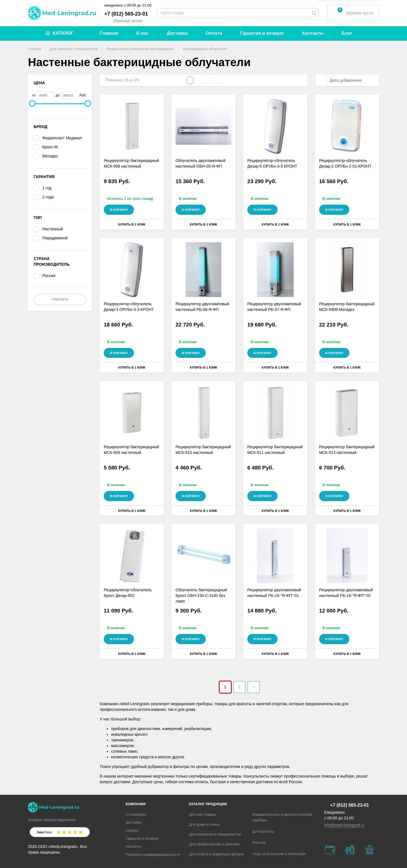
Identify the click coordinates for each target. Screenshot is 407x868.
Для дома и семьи (204, 824)
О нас (142, 33)
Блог (347, 33)
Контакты (313, 33)
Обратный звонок (128, 21)
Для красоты (263, 831)
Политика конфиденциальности (153, 855)
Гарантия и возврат (262, 33)
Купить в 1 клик (132, 224)
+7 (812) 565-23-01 (126, 14)
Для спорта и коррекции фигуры (217, 854)
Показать (60, 299)
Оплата (214, 33)
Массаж (259, 842)
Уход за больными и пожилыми (279, 854)
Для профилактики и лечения (214, 844)
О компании (136, 814)
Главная (109, 33)
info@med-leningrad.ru (344, 825)
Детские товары (203, 814)
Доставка (177, 33)
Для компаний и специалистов (215, 834)
